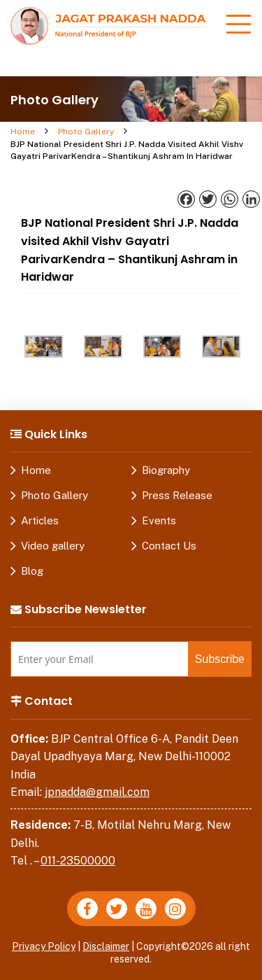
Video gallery (53, 546)
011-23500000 (78, 861)
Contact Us (169, 546)
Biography (166, 470)
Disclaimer (106, 946)
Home (23, 132)
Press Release (177, 495)
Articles (40, 520)
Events (159, 520)
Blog (32, 571)
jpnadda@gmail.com (97, 792)
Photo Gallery (86, 132)
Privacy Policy (44, 946)
